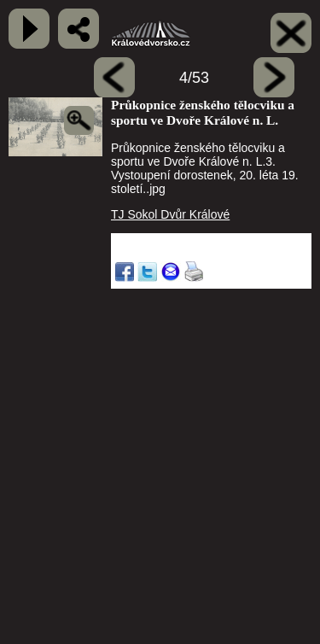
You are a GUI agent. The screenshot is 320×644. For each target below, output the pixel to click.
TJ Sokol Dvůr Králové (170, 214)
